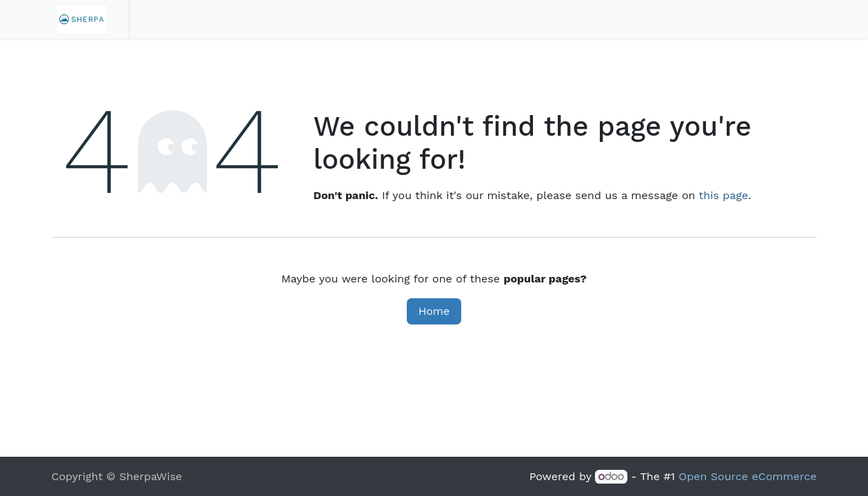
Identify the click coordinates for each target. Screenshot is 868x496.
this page (724, 195)
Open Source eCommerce (747, 476)
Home (434, 311)
